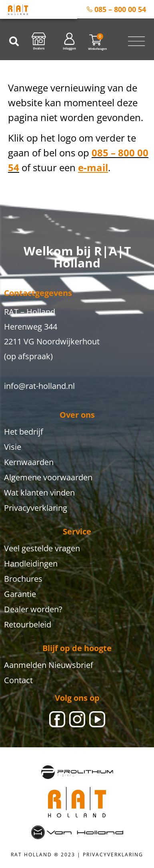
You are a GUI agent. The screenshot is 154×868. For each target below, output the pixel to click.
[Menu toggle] (136, 41)
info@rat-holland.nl (39, 386)
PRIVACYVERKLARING (113, 855)
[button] (14, 41)
